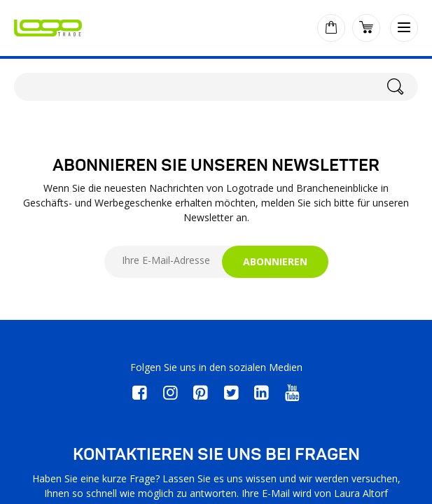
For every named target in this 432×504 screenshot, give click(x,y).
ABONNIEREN (275, 261)
